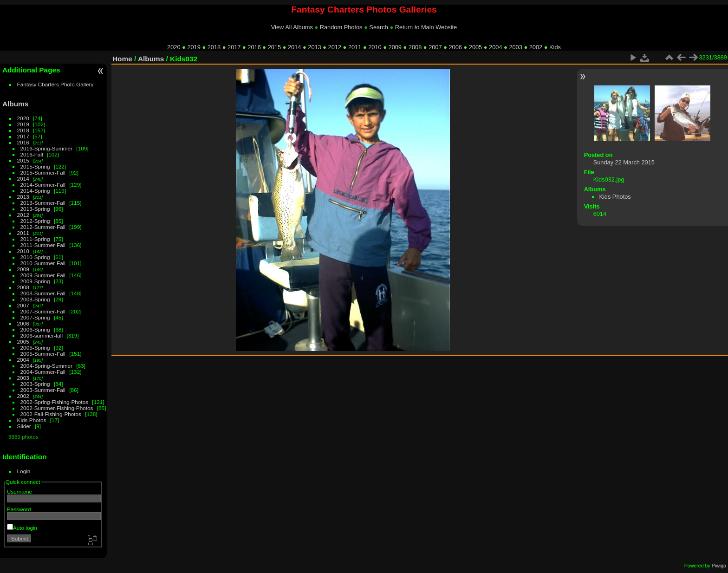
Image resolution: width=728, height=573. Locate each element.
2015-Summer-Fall (43, 173)
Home (122, 59)
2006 (455, 47)
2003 (515, 47)
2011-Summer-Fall (43, 245)
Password (19, 509)
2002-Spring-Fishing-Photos (55, 402)
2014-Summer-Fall (43, 185)
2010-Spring (35, 257)
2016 (254, 47)
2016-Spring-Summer (46, 148)
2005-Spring (35, 348)
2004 (495, 47)
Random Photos (341, 27)
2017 (234, 47)
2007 (435, 47)
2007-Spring (35, 317)
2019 (194, 47)
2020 (174, 47)
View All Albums (292, 27)
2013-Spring (35, 209)
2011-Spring (35, 239)
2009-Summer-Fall (43, 275)
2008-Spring (35, 299)
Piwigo (719, 566)
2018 (214, 47)
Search (379, 27)
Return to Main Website (426, 27)
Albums (15, 104)
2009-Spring (35, 281)
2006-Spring (35, 329)
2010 (375, 47)
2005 (475, 47)
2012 (335, 47)
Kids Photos (32, 420)
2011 (355, 47)
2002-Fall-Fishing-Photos (51, 414)
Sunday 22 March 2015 (624, 162)
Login (24, 471)
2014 (294, 47)
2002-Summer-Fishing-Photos (57, 408)
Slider (24, 426)
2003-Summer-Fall (43, 390)
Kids (555, 47)
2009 (395, 47)
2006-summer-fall (42, 335)
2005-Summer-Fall (43, 354)
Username (19, 492)
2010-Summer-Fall (43, 263)
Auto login (22, 528)
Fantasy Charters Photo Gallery (55, 84)
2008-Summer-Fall (43, 293)
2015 (274, 47)
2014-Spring (35, 191)
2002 (536, 47)
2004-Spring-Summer (46, 366)
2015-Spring (35, 166)
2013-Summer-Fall (43, 203)
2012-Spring (35, 221)
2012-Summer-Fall (43, 227)
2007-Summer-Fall (43, 311)
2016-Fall (32, 154)
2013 (314, 47)
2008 (415, 47)
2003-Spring (35, 384)
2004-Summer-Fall (43, 372)
